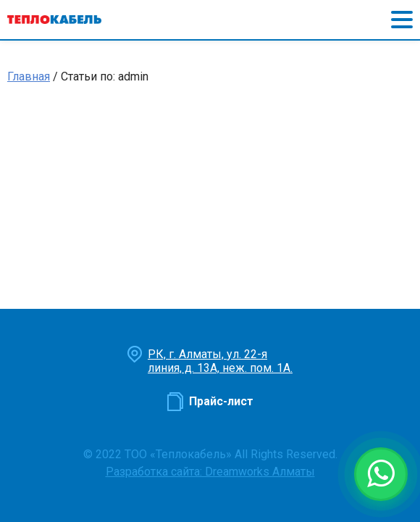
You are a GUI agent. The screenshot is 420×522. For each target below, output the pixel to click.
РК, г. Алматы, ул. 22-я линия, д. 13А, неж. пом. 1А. (220, 361)
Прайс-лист (221, 401)
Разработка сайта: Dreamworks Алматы (210, 472)
